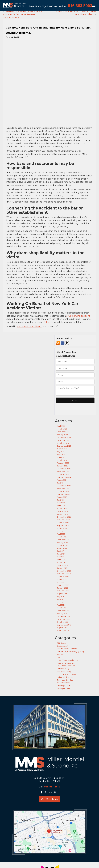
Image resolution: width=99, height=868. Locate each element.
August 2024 (62, 451)
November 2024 (64, 443)
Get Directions (50, 771)
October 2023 (63, 463)
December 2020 (64, 542)
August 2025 (62, 420)
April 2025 (61, 429)
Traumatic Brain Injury (66, 651)
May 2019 (61, 573)
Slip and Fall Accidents (66, 645)
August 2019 (62, 565)
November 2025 (64, 411)
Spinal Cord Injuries (65, 648)
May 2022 (61, 502)
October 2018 (63, 593)
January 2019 (62, 585)
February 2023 (63, 482)
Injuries (60, 626)
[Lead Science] (49, 864)
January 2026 (62, 406)
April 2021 (61, 531)
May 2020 (61, 553)
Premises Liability (64, 643)
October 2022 (63, 494)
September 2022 (64, 497)
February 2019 (63, 582)
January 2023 (62, 485)
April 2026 (61, 397)
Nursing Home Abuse (66, 634)
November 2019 (64, 562)
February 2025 (63, 434)
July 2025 (61, 423)
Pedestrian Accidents (66, 637)
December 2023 (64, 457)
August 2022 (62, 500)
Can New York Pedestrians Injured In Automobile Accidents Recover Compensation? (23, 14)
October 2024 (63, 446)
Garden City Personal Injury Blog (70, 623)
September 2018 (64, 596)
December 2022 (64, 488)
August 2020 (62, 551)
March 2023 (62, 480)
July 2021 (60, 522)
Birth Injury (61, 614)
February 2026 (63, 403)
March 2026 (62, 400)
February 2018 (63, 602)
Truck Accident (63, 654)
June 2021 (61, 525)
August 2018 (62, 599)
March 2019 (62, 579)
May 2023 (61, 474)
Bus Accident (63, 617)
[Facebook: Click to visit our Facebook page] (42, 764)
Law (59, 628)
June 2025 (61, 426)
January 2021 (62, 539)
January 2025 (62, 437)
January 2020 (62, 559)
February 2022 (63, 511)
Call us (47, 293)
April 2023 (61, 477)
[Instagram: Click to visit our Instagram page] (56, 764)
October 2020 (63, 548)
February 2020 (63, 556)
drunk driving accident (78, 287)
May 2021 (61, 528)
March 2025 (62, 431)
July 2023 (61, 471)
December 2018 (64, 588)
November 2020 (64, 545)
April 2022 (61, 505)
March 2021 (62, 534)
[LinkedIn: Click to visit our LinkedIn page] (51, 764)
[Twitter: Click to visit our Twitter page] (46, 764)
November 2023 (64, 460)
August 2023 (62, 468)
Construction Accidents (67, 620)
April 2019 (61, 576)
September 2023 (64, 465)
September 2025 (64, 417)
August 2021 (62, 519)
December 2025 (64, 409)
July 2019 (61, 568)
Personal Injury (63, 640)
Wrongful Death (64, 660)
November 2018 (64, 590)
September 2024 (64, 448)
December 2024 (64, 440)
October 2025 (63, 414)
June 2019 (61, 570)
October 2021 (63, 517)
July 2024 (61, 454)
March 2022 (62, 508)
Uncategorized (63, 657)
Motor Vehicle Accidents (29, 298)
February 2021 (63, 536)
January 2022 (62, 514)
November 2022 (64, 491)
